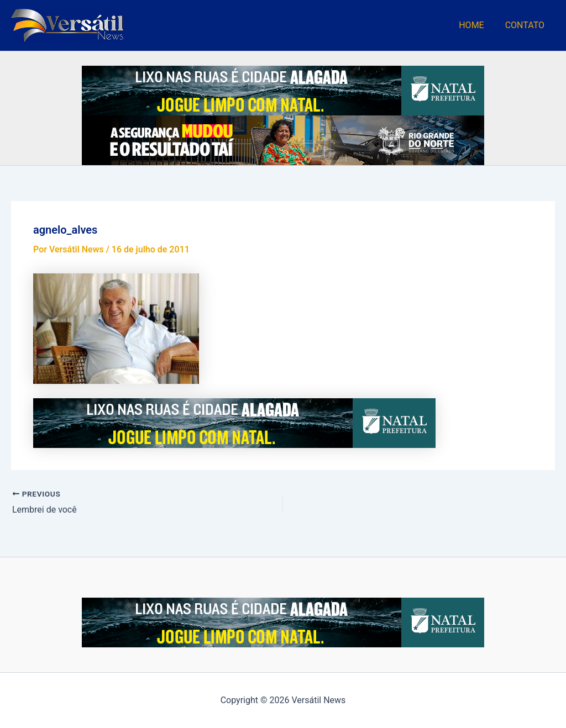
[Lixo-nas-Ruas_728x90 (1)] (283, 90)
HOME (476, 25)
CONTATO (526, 25)
